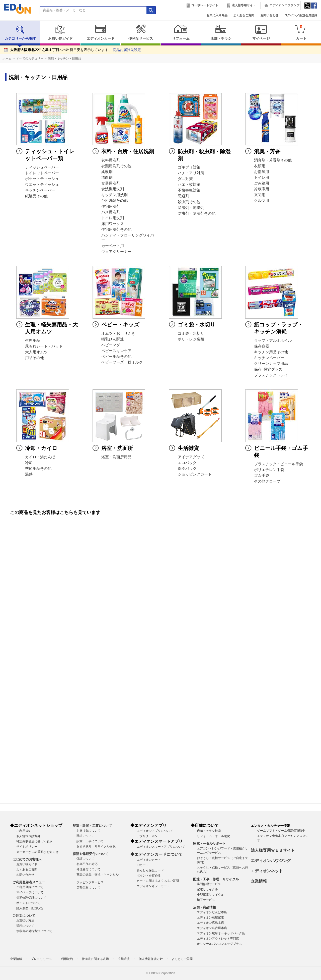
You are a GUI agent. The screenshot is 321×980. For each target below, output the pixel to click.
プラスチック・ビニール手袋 (278, 464)
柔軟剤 (107, 172)
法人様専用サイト (244, 5)
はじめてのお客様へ (27, 859)
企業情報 (259, 881)
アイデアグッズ (191, 457)
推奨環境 (124, 959)
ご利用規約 (24, 831)
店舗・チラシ (221, 32)
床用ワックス (113, 224)
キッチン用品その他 (271, 352)
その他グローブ (267, 481)
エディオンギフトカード (153, 886)
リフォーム (181, 32)
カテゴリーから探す (20, 32)
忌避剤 (183, 196)
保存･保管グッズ (268, 369)
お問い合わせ (269, 15)
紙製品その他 (36, 196)
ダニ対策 (185, 179)
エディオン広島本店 (210, 923)
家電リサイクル (207, 889)
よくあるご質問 (244, 15)
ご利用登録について (30, 887)
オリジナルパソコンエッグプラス (219, 944)
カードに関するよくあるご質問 (158, 881)
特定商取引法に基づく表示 (34, 841)
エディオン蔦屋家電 (210, 917)
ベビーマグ (111, 345)
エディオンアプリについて (155, 831)
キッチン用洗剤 (114, 195)
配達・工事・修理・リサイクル (216, 879)
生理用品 (33, 340)
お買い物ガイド (60, 32)
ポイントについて (28, 903)
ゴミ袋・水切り (191, 333)
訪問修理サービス (209, 884)
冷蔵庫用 (262, 189)
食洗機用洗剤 (113, 189)
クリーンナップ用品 (271, 364)
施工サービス (206, 900)
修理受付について (89, 869)
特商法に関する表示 (95, 959)
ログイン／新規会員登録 (301, 15)
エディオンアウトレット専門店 (218, 939)
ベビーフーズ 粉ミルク (122, 362)
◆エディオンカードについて (156, 854)
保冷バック (187, 469)
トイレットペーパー (42, 173)
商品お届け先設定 (127, 50)
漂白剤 (107, 178)
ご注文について (24, 916)
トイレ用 (262, 178)
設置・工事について (90, 841)
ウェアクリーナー (116, 252)
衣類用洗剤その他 (116, 166)
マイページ (261, 32)
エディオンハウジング (284, 5)
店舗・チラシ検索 (209, 831)
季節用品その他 (38, 469)
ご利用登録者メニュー (29, 882)
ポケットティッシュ (42, 179)
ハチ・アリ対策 (191, 173)
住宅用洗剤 (111, 206)
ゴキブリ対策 (189, 167)
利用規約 (67, 959)
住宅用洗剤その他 (116, 229)
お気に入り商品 (217, 15)
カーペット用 (113, 246)
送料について (25, 926)
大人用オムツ (36, 352)
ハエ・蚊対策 (189, 185)
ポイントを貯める (149, 876)
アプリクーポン (147, 836)
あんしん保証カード (150, 870)
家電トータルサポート (209, 844)
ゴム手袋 (262, 476)
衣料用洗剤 (111, 160)
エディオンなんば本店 (212, 912)
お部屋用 (262, 172)
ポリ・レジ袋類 (191, 339)
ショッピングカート (195, 474)
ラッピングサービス (90, 882)
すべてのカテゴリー (30, 59)
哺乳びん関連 (113, 339)
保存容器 (262, 346)
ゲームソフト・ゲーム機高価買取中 (281, 831)
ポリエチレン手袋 (269, 470)
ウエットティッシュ (42, 185)
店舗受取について (89, 888)
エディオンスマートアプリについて (161, 847)
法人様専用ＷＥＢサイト (273, 850)
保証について (86, 859)
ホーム (7, 59)
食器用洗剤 (111, 183)
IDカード (143, 865)
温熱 (29, 474)
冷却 (29, 463)
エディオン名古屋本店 (212, 928)
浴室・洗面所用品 (116, 457)
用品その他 (34, 358)
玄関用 (260, 195)
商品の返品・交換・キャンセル (98, 875)
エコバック (187, 463)
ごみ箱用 (262, 183)
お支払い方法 (25, 920)
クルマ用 (262, 201)
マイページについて (30, 892)
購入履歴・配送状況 (30, 908)
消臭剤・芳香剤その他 (273, 160)
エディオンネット (267, 871)
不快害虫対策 (189, 190)
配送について (86, 836)
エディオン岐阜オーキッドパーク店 (221, 933)
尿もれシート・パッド (44, 346)
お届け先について (89, 831)
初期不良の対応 (87, 864)
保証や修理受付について (91, 854)
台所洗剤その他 (114, 201)
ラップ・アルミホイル (273, 340)
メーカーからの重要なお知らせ (37, 852)
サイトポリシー (27, 847)
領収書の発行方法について (34, 931)
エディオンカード (100, 32)
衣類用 (260, 166)
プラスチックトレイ (271, 375)
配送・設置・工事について (92, 826)
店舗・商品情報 (205, 907)
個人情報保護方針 (28, 836)
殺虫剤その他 (189, 202)
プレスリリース (41, 959)
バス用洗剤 (111, 212)
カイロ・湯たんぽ (40, 457)
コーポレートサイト (205, 5)
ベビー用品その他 (116, 357)
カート (301, 32)
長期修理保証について (31, 898)
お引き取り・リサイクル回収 (96, 846)
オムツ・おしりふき (118, 333)
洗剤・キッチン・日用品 (64, 59)
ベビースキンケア (116, 351)
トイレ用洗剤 (113, 218)
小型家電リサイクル (210, 895)
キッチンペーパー (40, 190)
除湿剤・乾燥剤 (191, 208)
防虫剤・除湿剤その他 (197, 213)
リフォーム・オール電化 (213, 836)
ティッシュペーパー (42, 167)
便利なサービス (141, 32)
